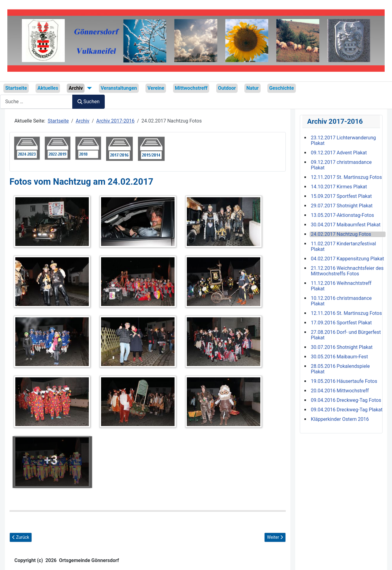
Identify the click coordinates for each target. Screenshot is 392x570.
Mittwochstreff (191, 88)
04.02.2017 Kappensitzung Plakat (347, 259)
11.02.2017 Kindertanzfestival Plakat (343, 247)
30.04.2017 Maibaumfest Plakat (346, 225)
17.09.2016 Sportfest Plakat (341, 323)
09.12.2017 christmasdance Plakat (341, 165)
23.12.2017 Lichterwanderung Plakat (343, 141)
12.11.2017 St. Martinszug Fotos (346, 177)
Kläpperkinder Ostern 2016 (340, 419)
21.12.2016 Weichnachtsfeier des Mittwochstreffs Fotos (347, 271)
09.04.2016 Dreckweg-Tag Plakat (347, 410)
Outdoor (227, 88)
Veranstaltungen (119, 88)
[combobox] (36, 102)
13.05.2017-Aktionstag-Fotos (342, 215)
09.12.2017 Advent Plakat (339, 153)
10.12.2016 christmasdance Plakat (341, 301)
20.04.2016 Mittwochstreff (340, 391)
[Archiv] (88, 88)
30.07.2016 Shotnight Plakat (342, 347)
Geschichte (282, 88)
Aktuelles (48, 88)
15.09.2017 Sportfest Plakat (341, 196)
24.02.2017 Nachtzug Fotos (341, 234)
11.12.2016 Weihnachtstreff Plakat (341, 286)
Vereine (156, 88)
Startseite (16, 88)
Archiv (76, 88)
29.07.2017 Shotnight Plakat (342, 206)
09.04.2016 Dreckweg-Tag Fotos (346, 400)
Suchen (89, 102)
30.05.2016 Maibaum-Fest (339, 357)
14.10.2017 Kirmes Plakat (339, 187)
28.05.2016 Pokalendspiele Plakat (340, 369)
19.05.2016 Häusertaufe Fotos (344, 381)
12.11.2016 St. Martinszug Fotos (346, 313)
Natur (252, 88)
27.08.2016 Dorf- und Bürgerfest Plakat (346, 335)
